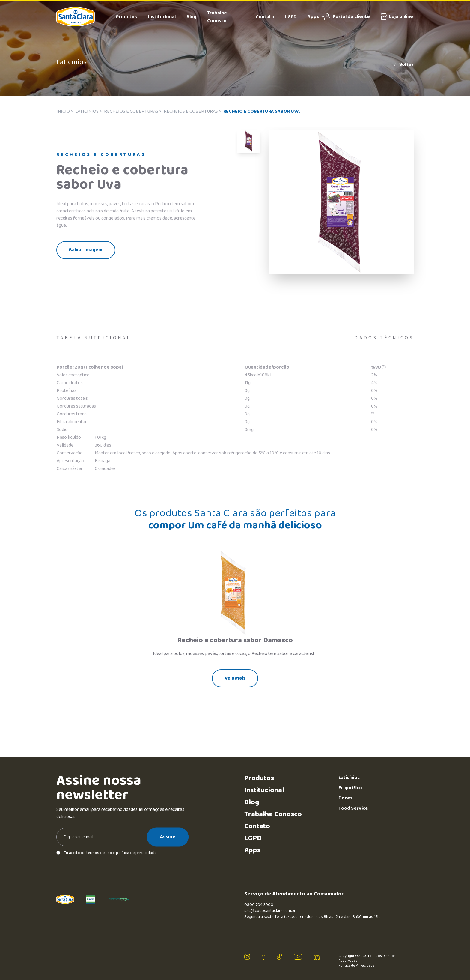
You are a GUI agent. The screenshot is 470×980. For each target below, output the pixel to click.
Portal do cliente (347, 17)
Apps (316, 17)
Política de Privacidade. (357, 966)
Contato (265, 17)
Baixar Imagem (86, 250)
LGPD (291, 17)
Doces (345, 798)
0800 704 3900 (259, 905)
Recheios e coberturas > (133, 111)
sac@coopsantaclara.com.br (270, 911)
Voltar (403, 65)
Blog (191, 17)
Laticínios (349, 778)
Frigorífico (350, 788)
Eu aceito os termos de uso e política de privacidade (106, 853)
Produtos (126, 17)
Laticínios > (88, 111)
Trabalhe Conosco (217, 17)
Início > (65, 111)
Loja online (397, 17)
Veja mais (235, 678)
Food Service (353, 808)
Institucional (162, 17)
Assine (168, 837)
